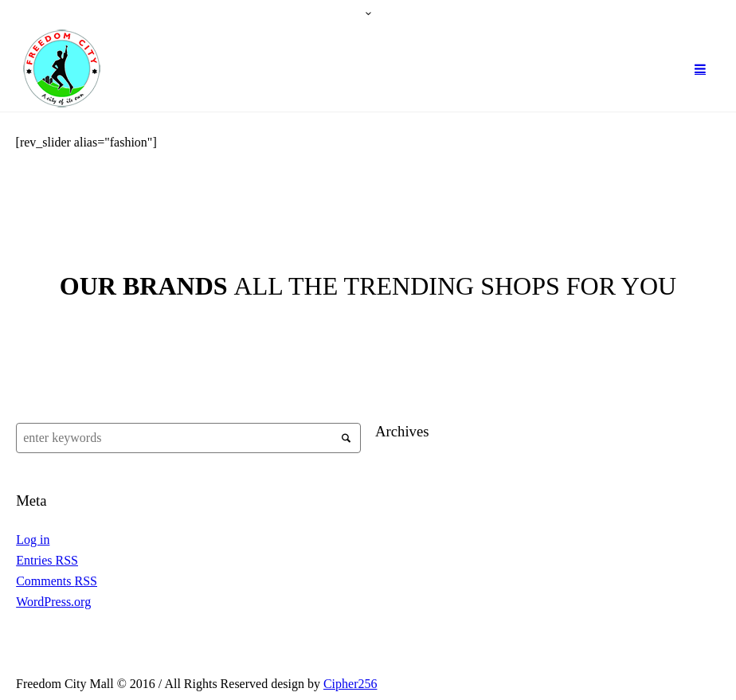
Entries (47, 560)
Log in (33, 540)
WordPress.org (53, 602)
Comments (57, 581)
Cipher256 (350, 684)
